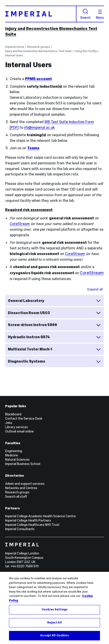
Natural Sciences (17, 460)
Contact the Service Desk (24, 419)
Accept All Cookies (54, 635)
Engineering (14, 451)
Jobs (9, 423)
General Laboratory (54, 301)
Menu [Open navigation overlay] (100, 15)
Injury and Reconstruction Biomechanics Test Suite (38, 51)
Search (85, 14)
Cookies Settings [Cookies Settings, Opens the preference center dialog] (54, 609)
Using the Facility (86, 51)
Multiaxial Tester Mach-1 (54, 349)
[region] (54, 608)
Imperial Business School (23, 464)
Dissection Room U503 (54, 313)
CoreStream (20, 224)
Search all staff (16, 497)
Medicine (12, 455)
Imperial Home (15, 47)
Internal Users (14, 55)
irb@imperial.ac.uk (39, 127)
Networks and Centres (21, 488)
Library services (17, 427)
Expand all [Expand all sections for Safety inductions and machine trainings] (95, 289)
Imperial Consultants (20, 529)
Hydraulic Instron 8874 (54, 337)
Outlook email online (19, 431)
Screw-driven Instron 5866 (54, 325)
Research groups (39, 47)
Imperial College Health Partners (28, 520)
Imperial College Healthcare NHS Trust (32, 525)
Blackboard (13, 414)
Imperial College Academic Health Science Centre (40, 516)
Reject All (54, 623)
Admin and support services (25, 484)
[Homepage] (41, 14)
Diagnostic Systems (54, 361)
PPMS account (38, 79)
